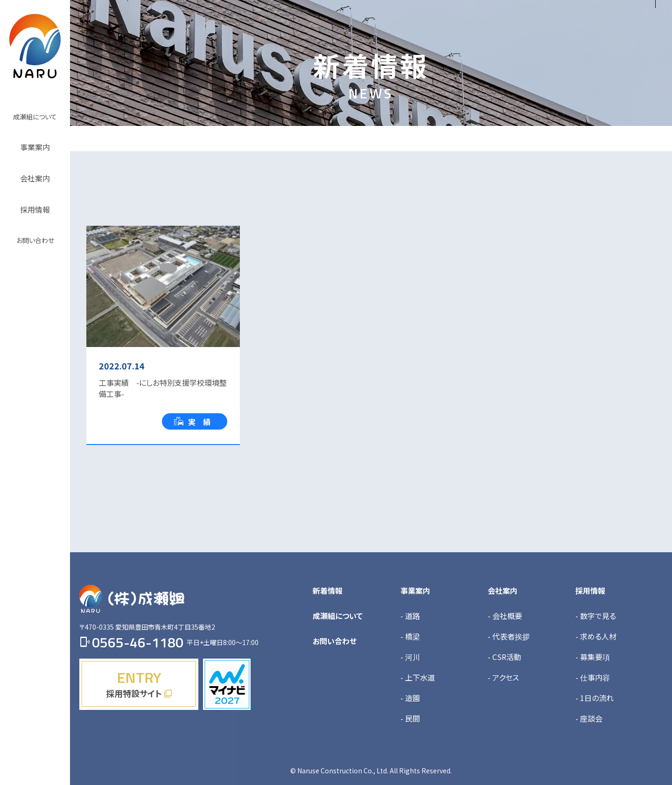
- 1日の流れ (595, 698)
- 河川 (410, 657)
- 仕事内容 (593, 677)
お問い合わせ (335, 641)
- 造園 (410, 698)
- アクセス (503, 677)
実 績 (192, 422)
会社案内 (503, 590)
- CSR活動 (504, 657)
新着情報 (328, 590)
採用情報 (590, 590)
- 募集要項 (593, 657)
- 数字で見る (596, 616)
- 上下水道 (418, 677)
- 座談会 (589, 718)
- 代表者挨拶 (509, 636)
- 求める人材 (596, 636)
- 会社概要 (505, 616)
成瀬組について (338, 616)
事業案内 (415, 590)
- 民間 (410, 718)
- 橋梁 (410, 636)
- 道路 (410, 616)
